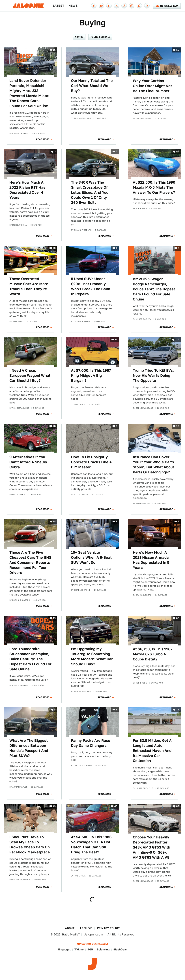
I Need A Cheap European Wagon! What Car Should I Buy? (30, 375)
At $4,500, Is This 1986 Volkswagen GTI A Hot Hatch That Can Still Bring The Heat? (91, 845)
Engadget (64, 949)
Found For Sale (100, 37)
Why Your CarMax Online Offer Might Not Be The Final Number (152, 86)
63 (178, 618)
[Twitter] (117, 6)
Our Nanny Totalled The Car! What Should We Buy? (92, 86)
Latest (59, 6)
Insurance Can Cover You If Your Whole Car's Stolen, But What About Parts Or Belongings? (153, 465)
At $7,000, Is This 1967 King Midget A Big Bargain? (91, 375)
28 (54, 426)
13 (178, 426)
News (73, 6)
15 (54, 50)
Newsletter (167, 6)
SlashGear (120, 949)
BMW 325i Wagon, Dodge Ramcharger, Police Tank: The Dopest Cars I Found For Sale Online (154, 289)
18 (54, 522)
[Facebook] (94, 6)
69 (178, 806)
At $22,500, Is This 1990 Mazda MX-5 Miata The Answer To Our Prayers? (154, 187)
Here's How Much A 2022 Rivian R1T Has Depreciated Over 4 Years (27, 190)
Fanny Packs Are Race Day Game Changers (91, 743)
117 (177, 340)
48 (116, 806)
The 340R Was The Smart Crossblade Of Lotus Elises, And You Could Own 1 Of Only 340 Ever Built (90, 192)
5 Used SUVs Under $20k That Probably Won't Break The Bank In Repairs (91, 286)
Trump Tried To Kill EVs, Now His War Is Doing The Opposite (153, 375)
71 (116, 340)
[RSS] (147, 6)
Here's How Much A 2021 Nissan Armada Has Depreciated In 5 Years (151, 560)
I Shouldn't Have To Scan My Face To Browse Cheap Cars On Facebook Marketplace (30, 845)
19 (54, 618)
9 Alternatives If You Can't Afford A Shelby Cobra (28, 462)
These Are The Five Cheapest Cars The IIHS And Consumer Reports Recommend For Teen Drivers (30, 562)
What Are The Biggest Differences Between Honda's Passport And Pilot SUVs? (29, 748)
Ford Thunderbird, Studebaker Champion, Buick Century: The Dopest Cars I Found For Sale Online (30, 659)
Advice (79, 37)
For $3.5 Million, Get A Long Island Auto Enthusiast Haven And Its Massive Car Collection (152, 751)
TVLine (79, 949)
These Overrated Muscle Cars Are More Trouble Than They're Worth (29, 286)
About (70, 928)
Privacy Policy (109, 928)
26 (178, 710)
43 (54, 806)
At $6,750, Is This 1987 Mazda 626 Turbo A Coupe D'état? (153, 654)
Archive (86, 928)
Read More (43, 139)
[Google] (139, 6)
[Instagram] (132, 6)
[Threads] (124, 6)
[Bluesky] (101, 6)
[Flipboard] (109, 6)
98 (178, 152)
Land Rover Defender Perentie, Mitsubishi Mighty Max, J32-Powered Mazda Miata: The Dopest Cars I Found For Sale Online (29, 93)
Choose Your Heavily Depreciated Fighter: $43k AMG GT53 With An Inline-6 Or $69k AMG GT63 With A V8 (151, 847)
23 (54, 248)
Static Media (70, 934)
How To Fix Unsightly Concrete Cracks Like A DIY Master (91, 462)
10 (178, 50)
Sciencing (103, 949)
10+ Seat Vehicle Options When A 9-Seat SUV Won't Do (91, 557)
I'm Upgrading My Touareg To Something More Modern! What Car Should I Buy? (92, 656)
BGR (90, 949)
